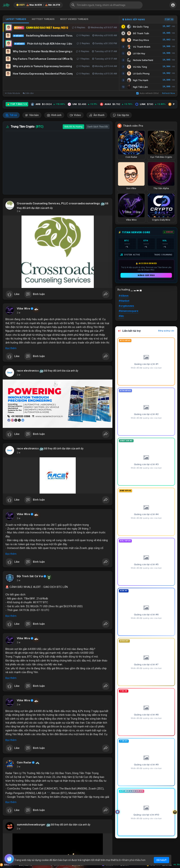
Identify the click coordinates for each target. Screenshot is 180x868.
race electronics (28, 371)
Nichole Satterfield (143, 60)
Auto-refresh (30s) (147, 93)
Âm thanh (97, 115)
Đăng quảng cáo (166, 331)
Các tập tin (121, 115)
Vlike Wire (23, 309)
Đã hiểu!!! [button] (161, 860)
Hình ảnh (54, 115)
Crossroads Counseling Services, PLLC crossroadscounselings (58, 203)
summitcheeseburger (31, 825)
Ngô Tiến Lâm (140, 87)
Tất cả (11, 115)
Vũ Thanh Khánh (142, 47)
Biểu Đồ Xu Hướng (73, 127)
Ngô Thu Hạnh (141, 80)
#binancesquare (128, 311)
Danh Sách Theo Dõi (98, 127)
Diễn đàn (28, 93)
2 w (19, 211)
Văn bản (32, 115)
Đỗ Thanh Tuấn (141, 33)
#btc (121, 316)
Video (75, 115)
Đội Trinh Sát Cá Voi (30, 576)
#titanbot (124, 301)
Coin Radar (24, 762)
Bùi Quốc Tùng (141, 27)
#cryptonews (126, 306)
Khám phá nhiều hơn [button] (134, 860)
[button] (106, 5)
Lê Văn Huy (139, 53)
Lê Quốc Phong (141, 74)
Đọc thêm (11, 348)
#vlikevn (124, 296)
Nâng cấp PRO (146, 275)
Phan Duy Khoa (141, 40)
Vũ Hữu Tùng (140, 67)
